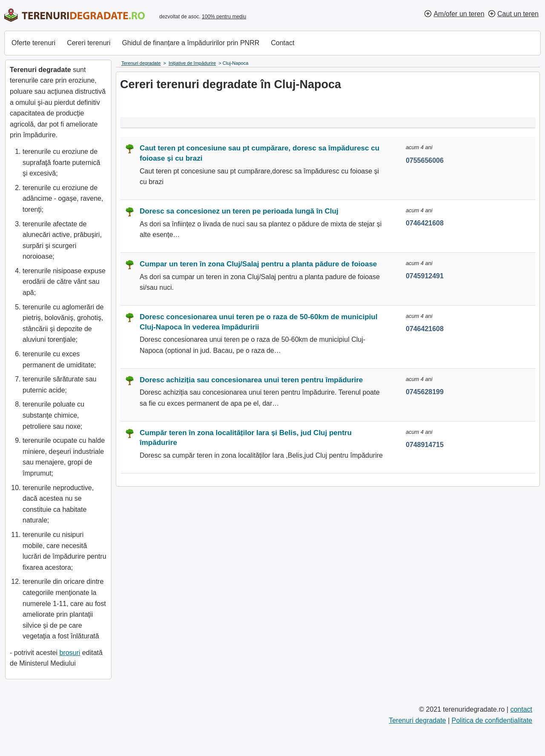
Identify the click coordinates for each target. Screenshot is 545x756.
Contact (283, 43)
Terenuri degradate (417, 720)
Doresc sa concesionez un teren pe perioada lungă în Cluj (239, 211)
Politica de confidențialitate (492, 720)
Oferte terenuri (33, 43)
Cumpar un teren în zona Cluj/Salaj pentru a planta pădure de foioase (258, 264)
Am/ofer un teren (459, 14)
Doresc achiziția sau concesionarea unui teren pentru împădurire (251, 380)
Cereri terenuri (89, 43)
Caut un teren (518, 14)
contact (521, 709)
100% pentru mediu (224, 17)
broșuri (70, 653)
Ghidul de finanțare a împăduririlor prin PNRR (191, 43)
